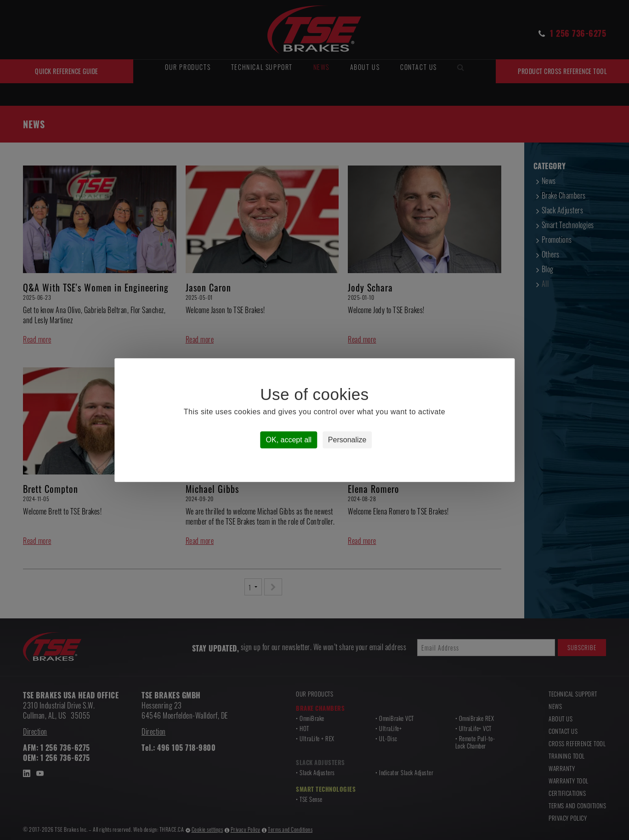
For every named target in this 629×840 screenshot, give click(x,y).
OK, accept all (289, 440)
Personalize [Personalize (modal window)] (347, 440)
